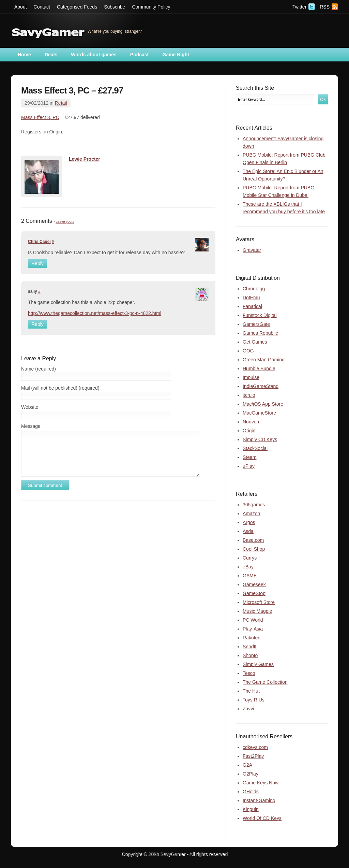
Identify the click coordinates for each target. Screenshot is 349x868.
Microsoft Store (259, 602)
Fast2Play (253, 756)
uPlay (249, 466)
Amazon (251, 513)
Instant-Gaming (259, 800)
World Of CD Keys (262, 818)
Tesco (249, 673)
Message (31, 426)
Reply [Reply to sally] (37, 324)
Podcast (139, 55)
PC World (253, 620)
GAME (250, 576)
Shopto (250, 655)
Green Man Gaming (264, 360)
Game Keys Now (261, 783)
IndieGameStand (261, 386)
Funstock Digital (260, 315)
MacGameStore (259, 413)
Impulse (251, 377)
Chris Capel (39, 242)
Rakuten (252, 638)
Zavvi (248, 709)
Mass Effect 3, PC (40, 117)
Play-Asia (253, 629)
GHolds (251, 792)
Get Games (255, 342)
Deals (51, 55)
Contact (42, 7)
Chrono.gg (254, 289)
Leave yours (65, 222)
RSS (325, 7)
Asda (248, 531)
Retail (61, 103)
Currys (250, 558)
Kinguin (251, 809)
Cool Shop (254, 549)
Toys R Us (254, 700)
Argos (249, 522)
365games (254, 505)
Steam (249, 457)
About (21, 7)
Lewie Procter (85, 159)
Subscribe (115, 7)
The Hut (251, 691)
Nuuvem (252, 422)
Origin (249, 431)
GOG (248, 351)
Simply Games (258, 664)
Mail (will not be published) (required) (60, 388)
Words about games (94, 55)
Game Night (176, 55)
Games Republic (260, 333)
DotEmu (251, 298)
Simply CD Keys (260, 439)
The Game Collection (265, 682)
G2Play (251, 774)
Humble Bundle (259, 368)
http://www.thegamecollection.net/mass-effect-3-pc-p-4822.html (95, 313)
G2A (247, 765)
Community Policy (151, 7)
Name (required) (39, 369)
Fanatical (252, 306)
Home (24, 55)
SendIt (249, 647)
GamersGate (256, 324)
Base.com (253, 540)
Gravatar (252, 250)
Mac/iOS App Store (263, 404)
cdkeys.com (255, 747)
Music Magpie (257, 611)
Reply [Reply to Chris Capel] (37, 263)
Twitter (299, 7)
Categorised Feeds (77, 7)
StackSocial (255, 448)
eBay (248, 567)
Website (30, 407)
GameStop (254, 593)
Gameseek (254, 584)
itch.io (249, 395)
